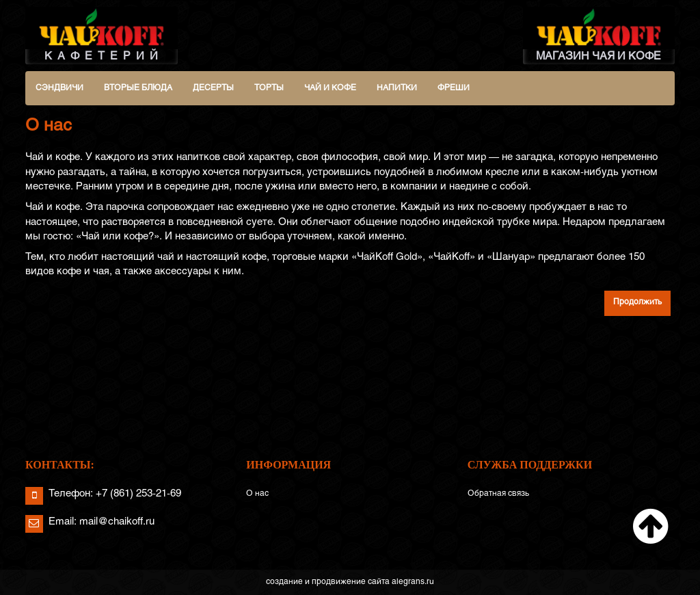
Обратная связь (498, 494)
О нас (257, 494)
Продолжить (637, 302)
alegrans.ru (413, 582)
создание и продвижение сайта (328, 582)
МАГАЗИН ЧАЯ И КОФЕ (599, 34)
